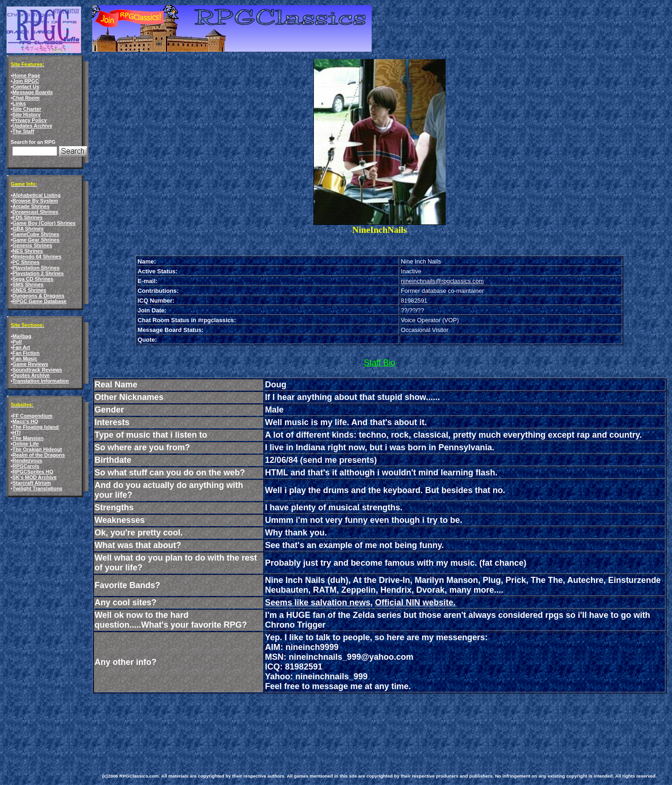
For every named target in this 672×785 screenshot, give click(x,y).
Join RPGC (26, 81)
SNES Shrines (30, 290)
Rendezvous (27, 460)
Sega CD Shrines (33, 279)
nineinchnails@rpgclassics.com (442, 281)
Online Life (26, 444)
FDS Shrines (28, 217)
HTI (17, 433)
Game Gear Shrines (36, 240)
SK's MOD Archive (35, 477)
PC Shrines (26, 262)
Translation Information (41, 381)
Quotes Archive (31, 375)
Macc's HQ (25, 421)
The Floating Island (36, 427)
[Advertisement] (272, 722)
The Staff (24, 131)
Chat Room (26, 98)
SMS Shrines (28, 284)
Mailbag (22, 336)
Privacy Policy (30, 120)
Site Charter (27, 109)
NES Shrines (28, 251)
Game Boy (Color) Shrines (44, 223)
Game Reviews (31, 364)
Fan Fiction (26, 353)
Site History (27, 115)
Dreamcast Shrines (36, 212)
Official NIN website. (415, 602)
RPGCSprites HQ (33, 472)
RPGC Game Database (40, 301)
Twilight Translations (37, 488)
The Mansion (28, 438)
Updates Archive (32, 126)
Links (19, 103)
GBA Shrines (28, 229)
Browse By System (35, 201)
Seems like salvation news (318, 602)
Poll (17, 342)
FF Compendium (33, 416)
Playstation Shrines (36, 268)
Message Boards (33, 92)
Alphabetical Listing (37, 195)
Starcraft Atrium (32, 483)
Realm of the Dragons (39, 455)
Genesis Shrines (32, 245)
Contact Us (26, 87)
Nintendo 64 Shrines (37, 257)
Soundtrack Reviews (37, 370)
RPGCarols (26, 466)
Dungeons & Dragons (38, 296)
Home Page (26, 75)
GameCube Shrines (36, 234)
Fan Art (21, 347)
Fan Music (25, 359)
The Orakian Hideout (37, 449)
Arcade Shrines (31, 206)
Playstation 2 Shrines (38, 273)
